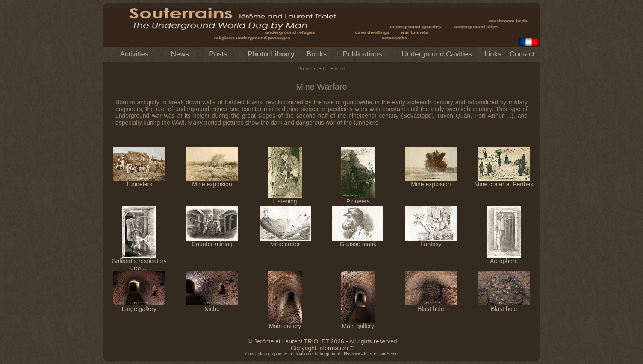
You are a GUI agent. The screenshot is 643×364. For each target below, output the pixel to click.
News (180, 54)
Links (493, 54)
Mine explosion (212, 181)
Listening (285, 198)
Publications (363, 54)
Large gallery (139, 306)
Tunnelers (139, 181)
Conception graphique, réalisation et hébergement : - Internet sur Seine (321, 354)
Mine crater (285, 241)
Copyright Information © (322, 348)
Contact (522, 54)
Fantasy (431, 241)
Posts (218, 54)
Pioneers (358, 198)
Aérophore (504, 258)
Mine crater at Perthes (504, 181)
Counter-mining (212, 241)
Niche (212, 306)
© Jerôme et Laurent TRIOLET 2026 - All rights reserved (322, 341)
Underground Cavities (437, 54)
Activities (134, 54)
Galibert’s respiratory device (139, 262)
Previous (308, 69)
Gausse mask (358, 241)
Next (340, 69)
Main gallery (285, 323)
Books (317, 54)
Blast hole (431, 306)
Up (326, 69)
